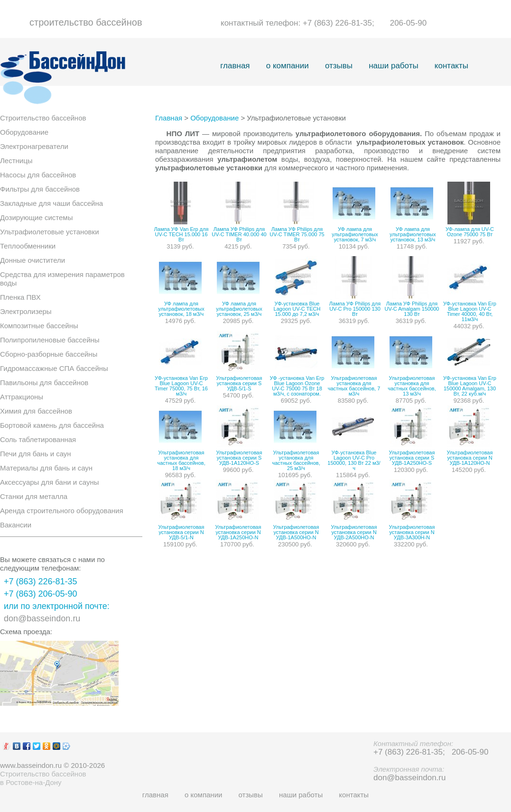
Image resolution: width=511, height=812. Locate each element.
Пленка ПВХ (20, 297)
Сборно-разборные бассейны (49, 354)
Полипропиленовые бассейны (50, 340)
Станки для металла (34, 496)
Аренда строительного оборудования (62, 511)
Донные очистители (33, 260)
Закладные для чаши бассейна (51, 203)
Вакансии (16, 525)
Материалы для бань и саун (46, 468)
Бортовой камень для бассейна (52, 425)
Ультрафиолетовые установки (50, 232)
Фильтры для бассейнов (40, 189)
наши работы (393, 66)
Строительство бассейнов (43, 118)
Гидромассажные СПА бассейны (54, 368)
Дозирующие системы (36, 217)
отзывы (339, 66)
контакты (451, 66)
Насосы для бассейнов (38, 175)
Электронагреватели (34, 146)
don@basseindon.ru (42, 618)
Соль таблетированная (38, 439)
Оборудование (24, 132)
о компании (288, 66)
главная (235, 66)
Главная (169, 118)
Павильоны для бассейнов (44, 383)
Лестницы (16, 161)
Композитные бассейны (39, 326)
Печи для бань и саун (36, 454)
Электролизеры (26, 311)
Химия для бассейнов (36, 411)
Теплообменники (28, 246)
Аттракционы (22, 397)
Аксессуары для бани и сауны (50, 482)
